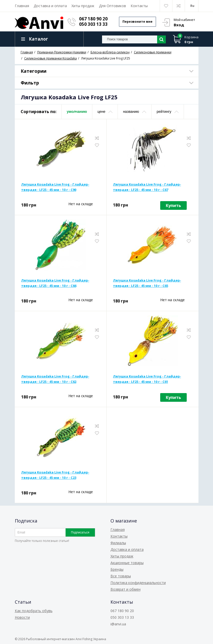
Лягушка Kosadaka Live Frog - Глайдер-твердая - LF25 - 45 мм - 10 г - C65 (147, 283)
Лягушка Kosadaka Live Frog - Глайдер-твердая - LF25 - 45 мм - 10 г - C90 (55, 187)
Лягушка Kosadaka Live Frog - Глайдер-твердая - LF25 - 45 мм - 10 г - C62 (55, 379)
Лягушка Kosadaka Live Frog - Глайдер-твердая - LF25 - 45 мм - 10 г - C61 (147, 379)
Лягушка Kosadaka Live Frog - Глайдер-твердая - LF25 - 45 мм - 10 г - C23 (55, 475)
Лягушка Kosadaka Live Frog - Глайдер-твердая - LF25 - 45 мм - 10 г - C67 (147, 187)
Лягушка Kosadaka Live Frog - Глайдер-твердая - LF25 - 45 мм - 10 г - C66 (55, 283)
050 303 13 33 (94, 24)
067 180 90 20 (94, 19)
